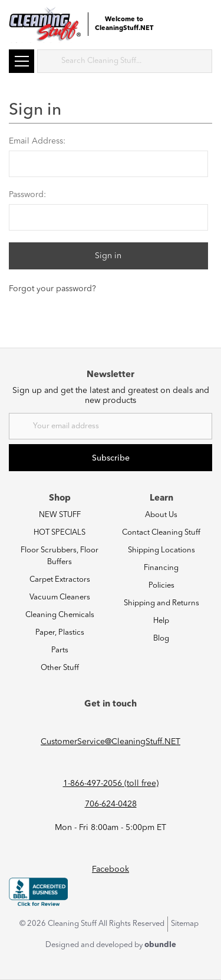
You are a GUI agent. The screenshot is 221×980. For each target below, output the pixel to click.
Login (172, 24)
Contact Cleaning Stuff (161, 533)
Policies (161, 586)
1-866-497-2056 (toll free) (111, 784)
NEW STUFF (60, 515)
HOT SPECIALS (60, 533)
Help (161, 621)
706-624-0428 (111, 804)
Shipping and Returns (161, 603)
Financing (161, 568)
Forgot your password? (52, 289)
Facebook (111, 869)
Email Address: (37, 141)
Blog (161, 639)
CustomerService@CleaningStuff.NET (111, 742)
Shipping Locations (161, 550)
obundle (160, 945)
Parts (60, 650)
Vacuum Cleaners (60, 597)
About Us (161, 515)
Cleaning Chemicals (60, 615)
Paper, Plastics (60, 633)
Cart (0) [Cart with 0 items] (199, 24)
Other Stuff (60, 668)
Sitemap (185, 924)
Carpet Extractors (60, 580)
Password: (27, 195)
